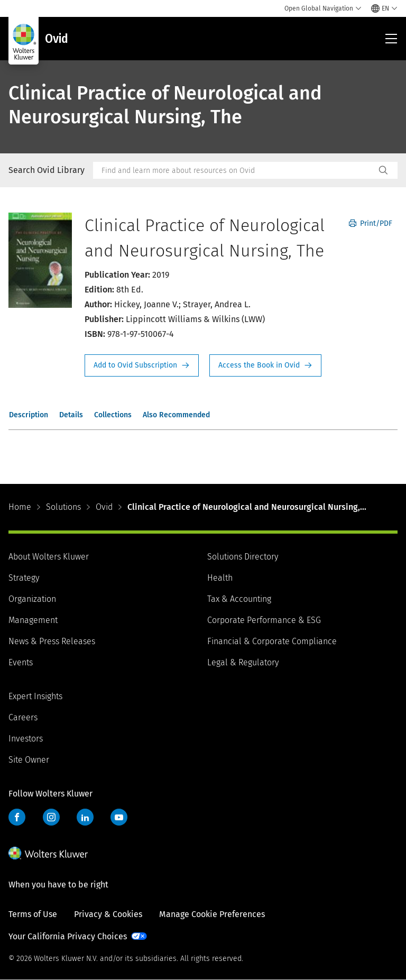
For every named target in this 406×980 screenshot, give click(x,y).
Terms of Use (33, 914)
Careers (23, 717)
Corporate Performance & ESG (264, 620)
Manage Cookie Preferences (212, 914)
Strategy (24, 578)
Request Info (142, 365)
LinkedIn (85, 817)
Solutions (63, 507)
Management (33, 620)
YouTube (119, 817)
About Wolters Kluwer (49, 557)
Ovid (104, 507)
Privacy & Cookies (108, 914)
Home (20, 507)
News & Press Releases (52, 641)
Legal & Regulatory (243, 662)
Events (21, 662)
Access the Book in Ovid (265, 365)
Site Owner (29, 760)
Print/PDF (371, 223)
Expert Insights (35, 696)
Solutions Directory (243, 557)
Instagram (51, 817)
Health (220, 578)
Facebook (17, 817)
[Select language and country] (384, 8)
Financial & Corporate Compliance (272, 641)
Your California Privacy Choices (68, 936)
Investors (26, 739)
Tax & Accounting (239, 599)
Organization (32, 599)
